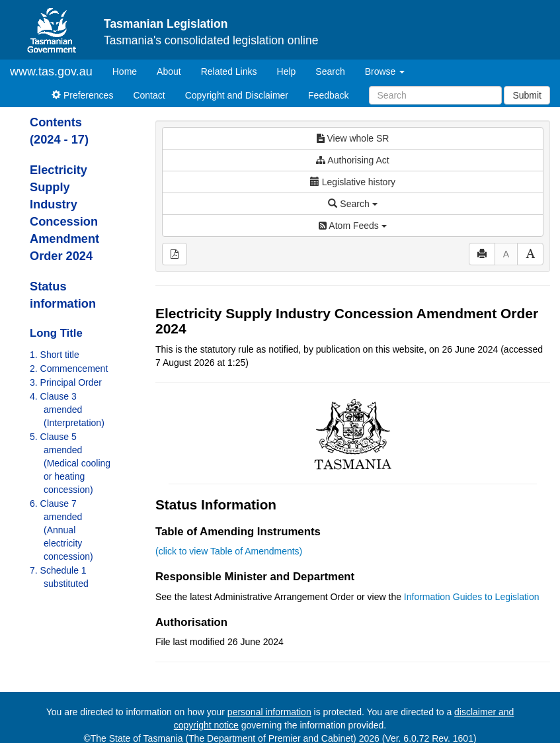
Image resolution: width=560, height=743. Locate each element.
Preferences (82, 95)
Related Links (229, 71)
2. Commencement (69, 369)
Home (130, 70)
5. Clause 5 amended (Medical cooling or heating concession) (70, 463)
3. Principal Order (66, 382)
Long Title (56, 333)
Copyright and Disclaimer (237, 95)
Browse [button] (385, 71)
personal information (269, 712)
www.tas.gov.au (51, 71)
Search (330, 71)
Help (287, 71)
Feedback (328, 95)
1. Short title (55, 355)
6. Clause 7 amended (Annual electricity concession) (61, 530)
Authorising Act (353, 160)
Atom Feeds (352, 226)
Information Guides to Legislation (472, 597)
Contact (149, 95)
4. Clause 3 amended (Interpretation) (67, 410)
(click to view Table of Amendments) (229, 551)
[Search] (435, 95)
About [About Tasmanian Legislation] (169, 71)
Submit (527, 95)
